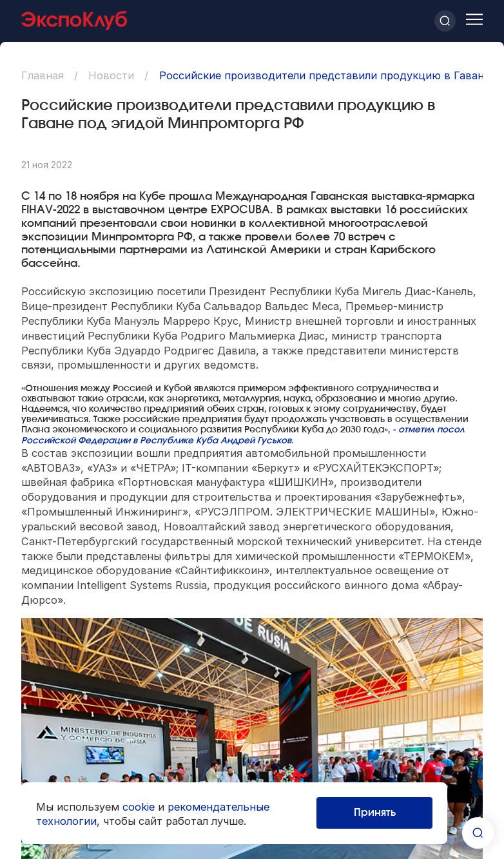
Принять (375, 813)
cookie (139, 807)
